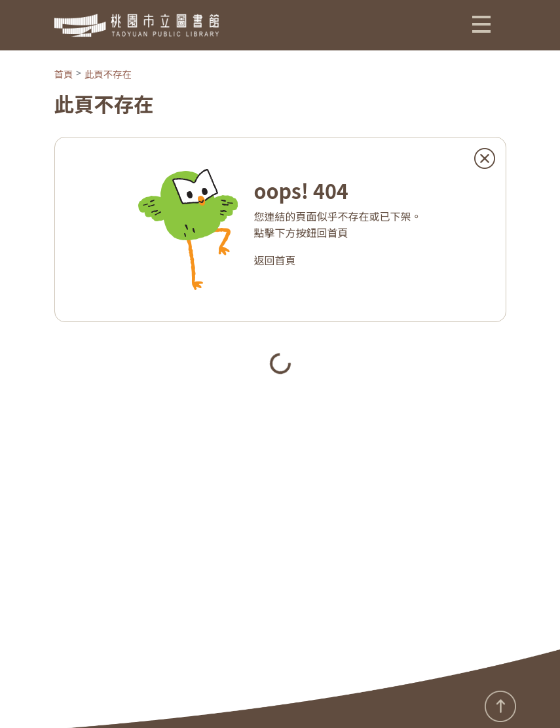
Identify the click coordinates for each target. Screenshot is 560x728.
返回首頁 (274, 260)
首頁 (64, 74)
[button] (481, 24)
